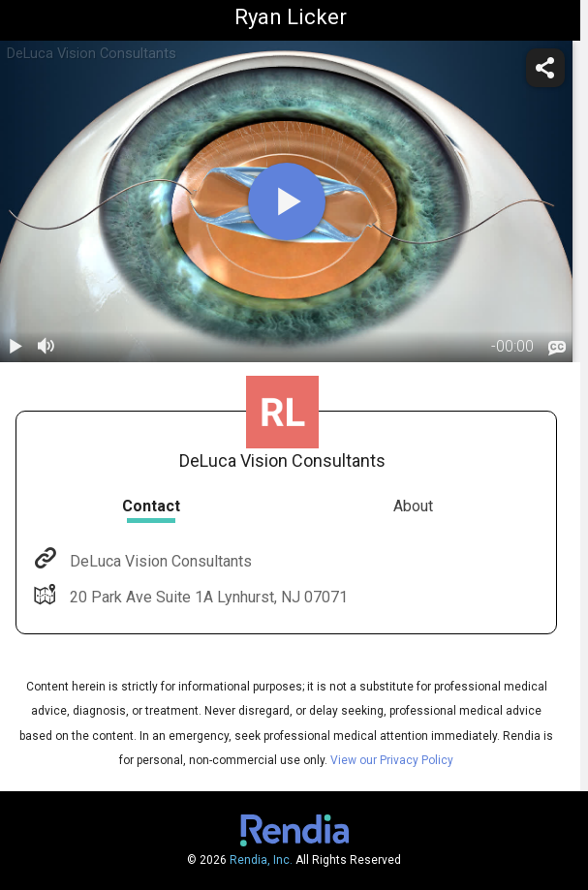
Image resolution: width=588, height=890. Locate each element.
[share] (545, 68)
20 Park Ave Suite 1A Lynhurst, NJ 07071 (207, 597)
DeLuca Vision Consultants (159, 561)
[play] (287, 201)
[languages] (557, 349)
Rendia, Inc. (261, 860)
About (413, 506)
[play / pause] (15, 347)
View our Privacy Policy (392, 760)
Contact (151, 506)
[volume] (46, 347)
